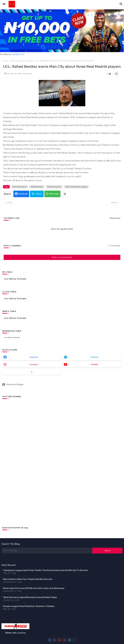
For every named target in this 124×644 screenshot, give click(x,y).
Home (6, 61)
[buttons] (50, 640)
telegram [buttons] (94, 357)
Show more (115, 218)
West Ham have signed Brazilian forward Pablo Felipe (30, 597)
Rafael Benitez (37, 187)
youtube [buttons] (94, 364)
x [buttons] (32, 372)
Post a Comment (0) (62, 257)
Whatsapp (54, 194)
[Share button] (65, 194)
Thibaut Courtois (54, 187)
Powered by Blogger (13, 384)
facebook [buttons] (34, 357)
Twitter (38, 194)
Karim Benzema (19, 187)
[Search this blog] (47, 551)
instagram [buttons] (34, 364)
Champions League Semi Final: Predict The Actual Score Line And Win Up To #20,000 (46, 570)
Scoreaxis (22, 279)
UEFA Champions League (22, 61)
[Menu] (4, 4)
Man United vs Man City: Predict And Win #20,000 (28, 579)
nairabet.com (18, 54)
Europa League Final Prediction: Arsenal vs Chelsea (29, 606)
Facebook (23, 194)
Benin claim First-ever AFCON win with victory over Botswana (34, 588)
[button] (121, 4)
